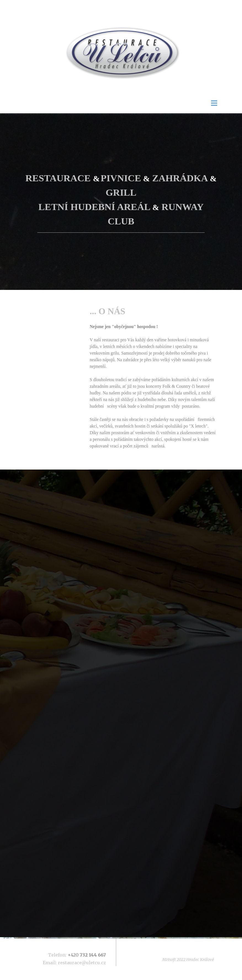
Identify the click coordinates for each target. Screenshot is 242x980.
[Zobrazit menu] (214, 103)
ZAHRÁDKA (180, 178)
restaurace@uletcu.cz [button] (82, 963)
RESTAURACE (58, 178)
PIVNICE (121, 178)
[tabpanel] (121, 202)
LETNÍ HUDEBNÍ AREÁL (94, 207)
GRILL (121, 192)
